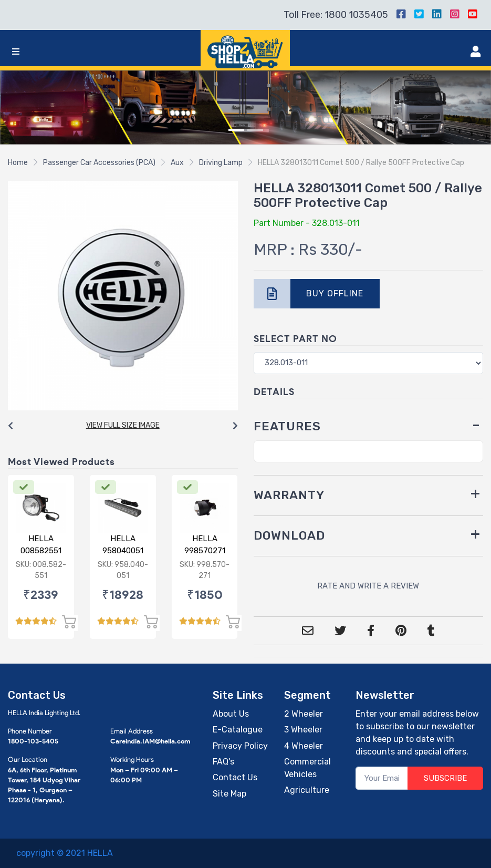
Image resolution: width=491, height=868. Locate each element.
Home (18, 163)
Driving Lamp (221, 163)
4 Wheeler (304, 746)
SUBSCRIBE (445, 778)
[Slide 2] (255, 130)
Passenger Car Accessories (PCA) (99, 163)
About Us (231, 714)
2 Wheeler (304, 714)
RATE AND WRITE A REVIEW (368, 586)
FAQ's (223, 762)
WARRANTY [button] (289, 495)
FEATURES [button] (287, 426)
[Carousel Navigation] (123, 426)
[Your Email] (382, 778)
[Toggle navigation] (16, 52)
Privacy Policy (240, 746)
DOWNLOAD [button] (289, 536)
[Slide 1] (236, 130)
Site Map (229, 794)
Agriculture (307, 790)
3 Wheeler (303, 730)
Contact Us (235, 777)
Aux (177, 163)
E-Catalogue (238, 730)
